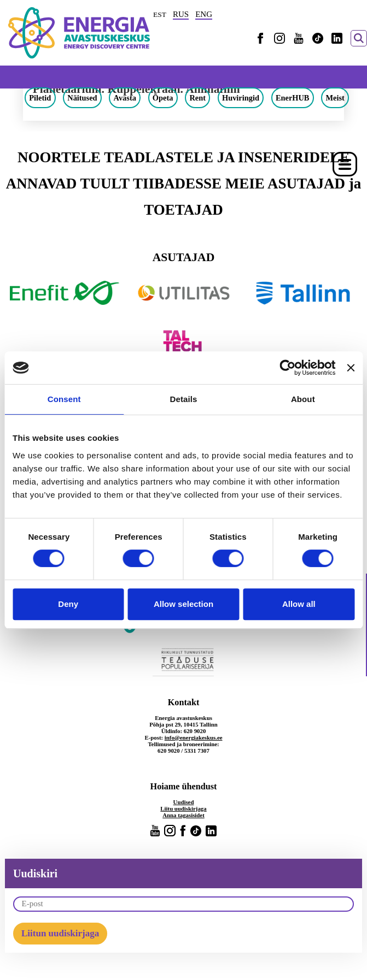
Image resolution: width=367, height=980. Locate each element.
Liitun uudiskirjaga (60, 933)
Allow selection (183, 604)
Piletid (40, 98)
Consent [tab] (64, 399)
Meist (335, 98)
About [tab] (303, 399)
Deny (68, 604)
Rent (197, 98)
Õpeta (163, 98)
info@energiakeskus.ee (194, 737)
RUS (181, 14)
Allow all (299, 604)
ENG (204, 14)
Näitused (82, 98)
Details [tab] (184, 399)
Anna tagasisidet (183, 815)
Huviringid (241, 98)
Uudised (184, 802)
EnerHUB (293, 98)
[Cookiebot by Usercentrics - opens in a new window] (287, 368)
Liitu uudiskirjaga (183, 808)
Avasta (125, 98)
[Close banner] (351, 368)
